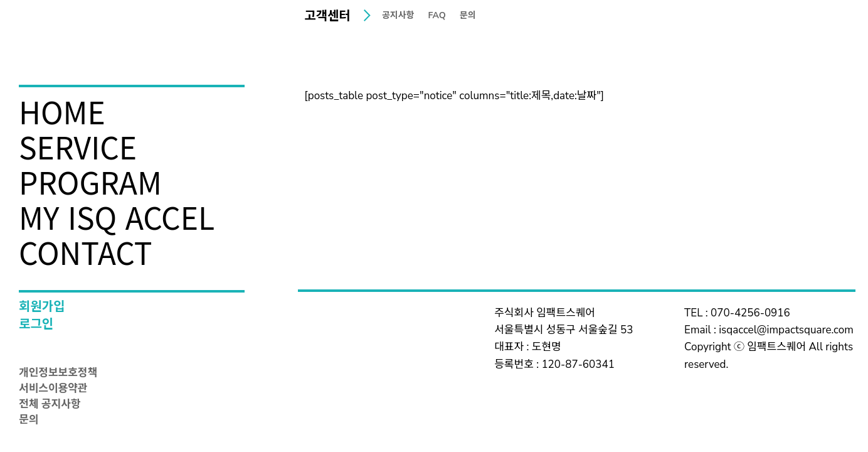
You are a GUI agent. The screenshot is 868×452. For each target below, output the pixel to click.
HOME (62, 111)
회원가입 (42, 308)
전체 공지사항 (50, 405)
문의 (29, 421)
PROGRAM (90, 181)
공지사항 (398, 16)
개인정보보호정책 (58, 374)
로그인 (36, 326)
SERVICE (78, 146)
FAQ (437, 16)
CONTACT (86, 252)
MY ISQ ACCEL (117, 217)
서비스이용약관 (53, 389)
